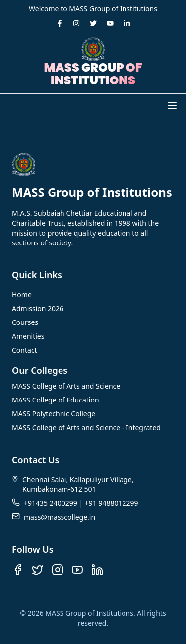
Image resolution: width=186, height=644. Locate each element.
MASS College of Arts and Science (66, 386)
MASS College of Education (56, 400)
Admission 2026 (38, 308)
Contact (25, 350)
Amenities (28, 336)
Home (22, 294)
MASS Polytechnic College (54, 414)
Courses (25, 322)
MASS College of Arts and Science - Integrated (86, 428)
